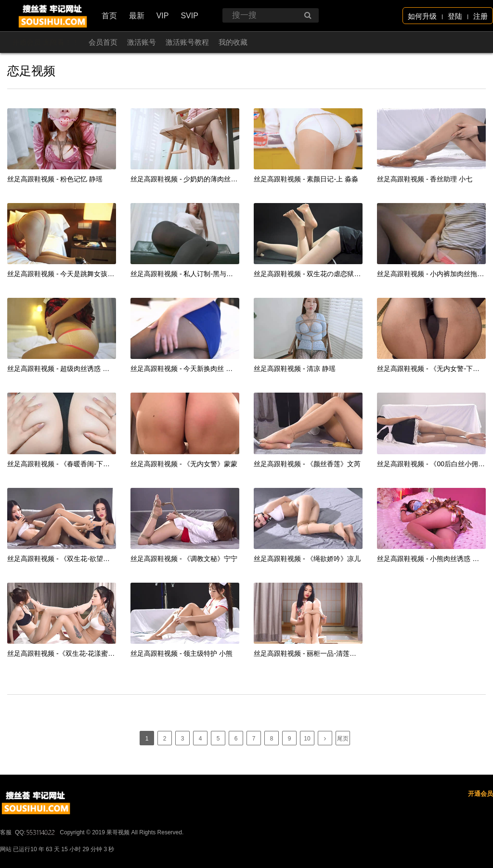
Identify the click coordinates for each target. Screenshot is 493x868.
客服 (6, 861)
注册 (480, 16)
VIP (163, 16)
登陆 (455, 16)
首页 (109, 16)
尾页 (343, 739)
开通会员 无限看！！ (45, 42)
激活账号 (142, 42)
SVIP (189, 16)
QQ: (36, 861)
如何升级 (422, 16)
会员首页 (103, 42)
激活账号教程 (187, 42)
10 (307, 739)
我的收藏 (233, 42)
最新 (137, 16)
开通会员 (480, 823)
